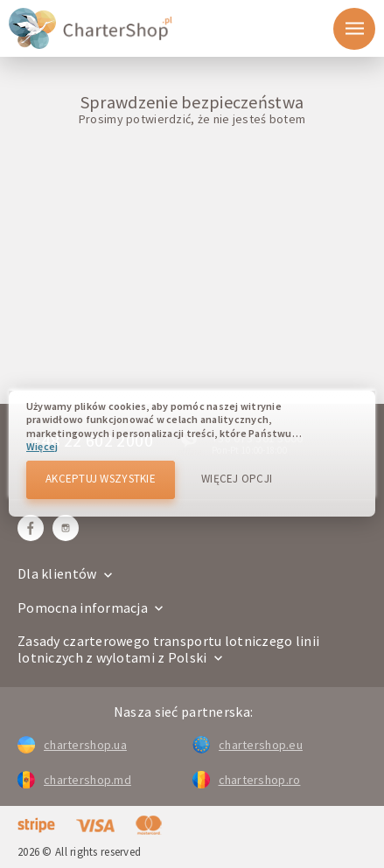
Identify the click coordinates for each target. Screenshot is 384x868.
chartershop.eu (248, 745)
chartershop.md (74, 780)
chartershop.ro (247, 780)
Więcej (42, 446)
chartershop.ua (72, 745)
